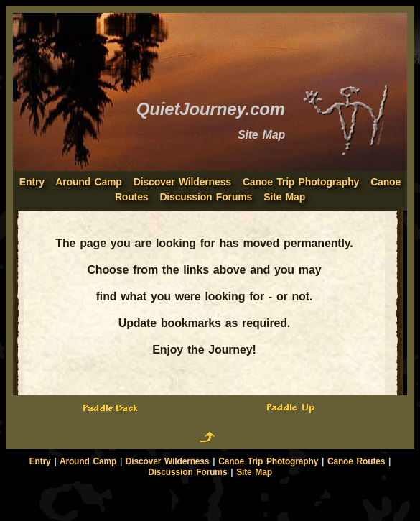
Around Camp (88, 182)
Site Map (284, 197)
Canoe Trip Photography (301, 182)
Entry (40, 461)
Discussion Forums (206, 197)
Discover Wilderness (182, 182)
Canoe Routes (356, 461)
